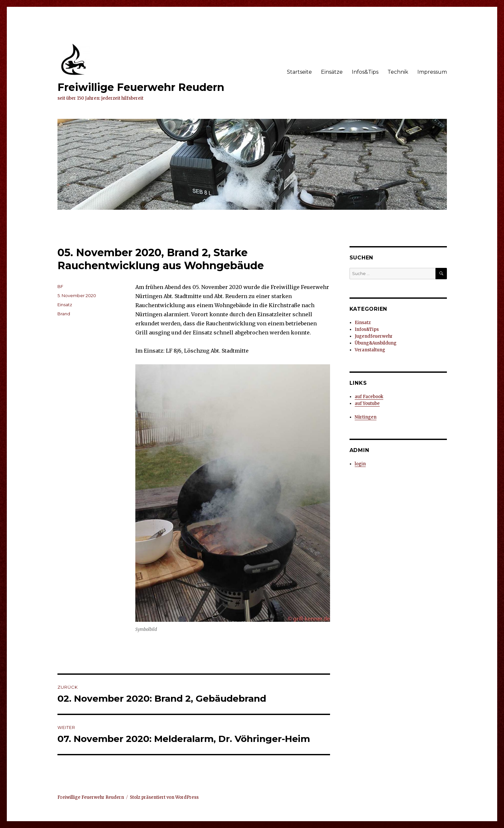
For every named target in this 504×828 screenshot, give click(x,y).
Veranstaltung (370, 350)
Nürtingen (366, 417)
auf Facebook (369, 397)
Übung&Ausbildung (376, 343)
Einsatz (65, 305)
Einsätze (332, 72)
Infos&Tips (365, 72)
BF (60, 286)
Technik (398, 72)
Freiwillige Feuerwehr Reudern (141, 87)
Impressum (432, 72)
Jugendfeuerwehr (374, 336)
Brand (64, 314)
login (360, 464)
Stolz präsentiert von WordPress (164, 797)
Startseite (299, 72)
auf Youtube (367, 403)
